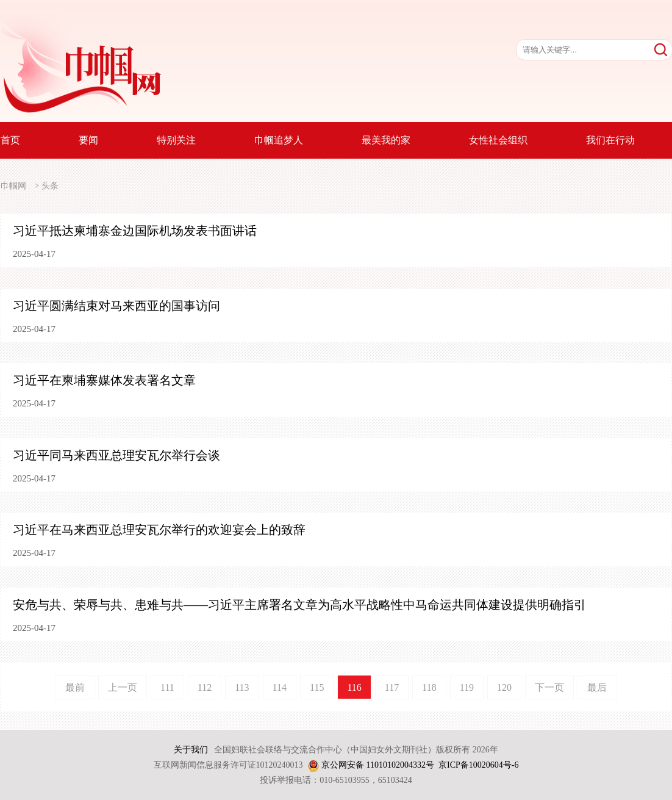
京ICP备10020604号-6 (478, 765)
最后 (597, 687)
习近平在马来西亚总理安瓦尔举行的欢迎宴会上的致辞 (159, 530)
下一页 (549, 687)
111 (167, 687)
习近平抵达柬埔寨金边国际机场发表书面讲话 (135, 231)
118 (429, 687)
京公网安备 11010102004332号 (378, 765)
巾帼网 (13, 186)
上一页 (123, 687)
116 (354, 687)
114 (280, 687)
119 (467, 687)
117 (392, 687)
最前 (75, 687)
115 (317, 687)
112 (205, 687)
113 (242, 687)
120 (504, 687)
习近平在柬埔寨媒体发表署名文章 (104, 380)
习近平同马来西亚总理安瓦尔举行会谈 (116, 455)
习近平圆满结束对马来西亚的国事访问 (116, 306)
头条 (50, 186)
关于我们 (191, 750)
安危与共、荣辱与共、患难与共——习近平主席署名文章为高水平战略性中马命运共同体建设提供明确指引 (299, 605)
